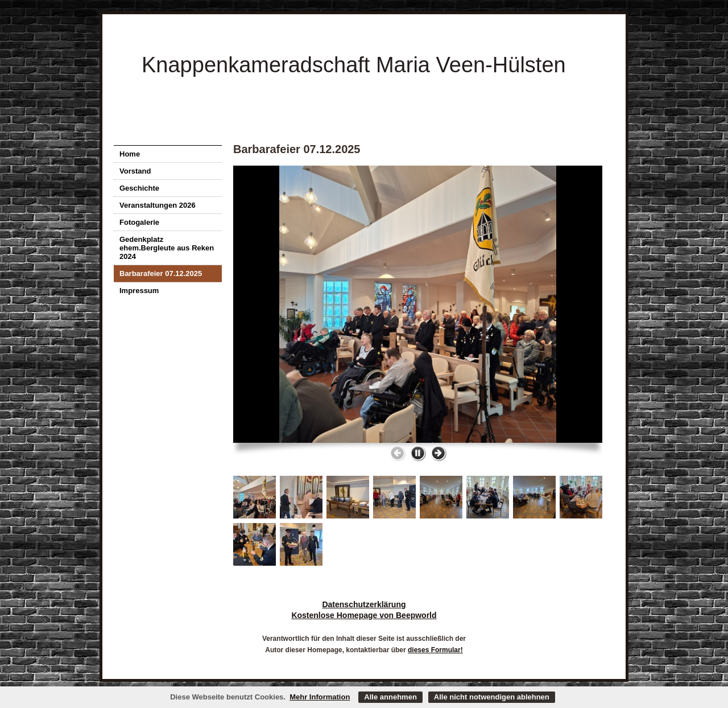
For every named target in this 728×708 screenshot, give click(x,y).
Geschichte (139, 188)
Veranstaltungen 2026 (158, 205)
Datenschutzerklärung (364, 604)
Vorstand (135, 171)
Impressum (139, 291)
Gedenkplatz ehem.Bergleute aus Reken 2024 (167, 248)
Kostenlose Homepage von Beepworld (364, 615)
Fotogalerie (139, 222)
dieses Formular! (435, 650)
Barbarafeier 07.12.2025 (161, 273)
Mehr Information (320, 697)
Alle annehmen (390, 697)
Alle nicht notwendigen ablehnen (492, 697)
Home (130, 154)
